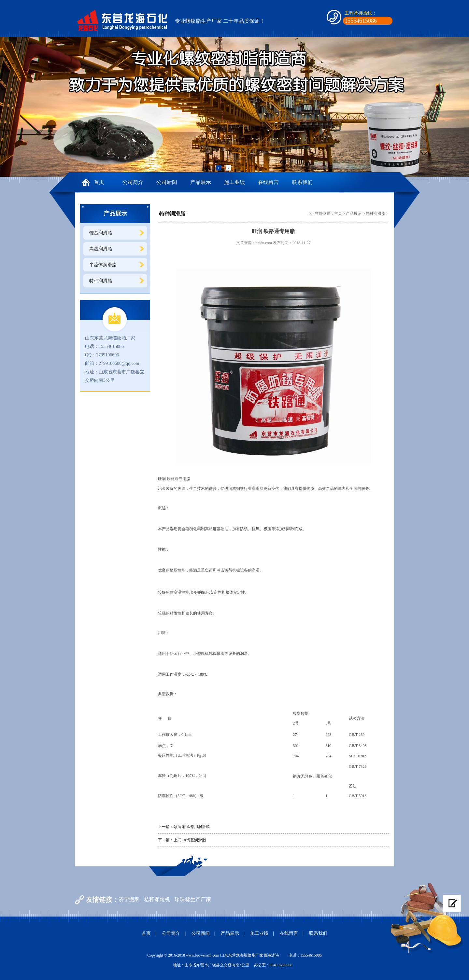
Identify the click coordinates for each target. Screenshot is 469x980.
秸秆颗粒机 (157, 899)
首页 (99, 182)
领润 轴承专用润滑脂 (192, 827)
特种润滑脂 (101, 281)
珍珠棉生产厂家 (193, 899)
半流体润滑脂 (103, 265)
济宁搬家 (129, 899)
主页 (338, 214)
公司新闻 (167, 182)
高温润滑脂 (101, 249)
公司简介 (133, 182)
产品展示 (201, 182)
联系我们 (302, 182)
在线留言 (268, 182)
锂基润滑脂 (101, 233)
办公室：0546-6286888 (273, 965)
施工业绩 (234, 182)
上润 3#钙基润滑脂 (190, 840)
